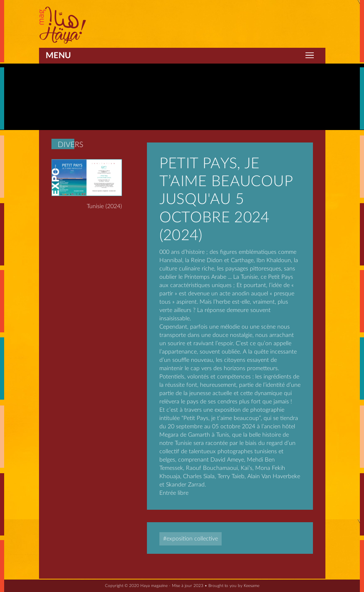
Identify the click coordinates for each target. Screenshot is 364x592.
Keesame (252, 586)
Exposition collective (192, 539)
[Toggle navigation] (310, 56)
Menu (58, 56)
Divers (71, 145)
